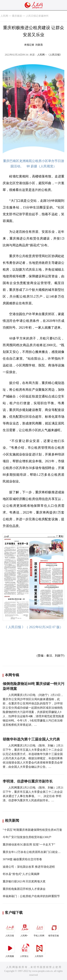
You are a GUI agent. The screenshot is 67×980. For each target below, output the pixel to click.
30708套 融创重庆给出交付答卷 (22, 859)
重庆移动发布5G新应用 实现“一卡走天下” (29, 845)
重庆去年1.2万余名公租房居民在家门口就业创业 (33, 852)
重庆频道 (17, 16)
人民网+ (25, 929)
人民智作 (39, 950)
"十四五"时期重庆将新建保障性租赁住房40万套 (32, 830)
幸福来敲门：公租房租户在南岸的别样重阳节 (31, 896)
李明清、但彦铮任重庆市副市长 (28, 781)
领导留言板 (54, 929)
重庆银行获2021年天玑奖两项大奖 (24, 881)
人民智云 (25, 950)
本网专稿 (12, 675)
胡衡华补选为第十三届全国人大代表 (31, 739)
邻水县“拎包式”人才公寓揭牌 (21, 874)
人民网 (4, 16)
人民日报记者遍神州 (37, 16)
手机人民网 (39, 929)
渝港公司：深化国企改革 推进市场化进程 (29, 867)
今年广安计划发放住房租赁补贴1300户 (27, 837)
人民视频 (10, 950)
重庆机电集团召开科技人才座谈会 (24, 889)
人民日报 (10, 929)
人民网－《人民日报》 (50, 55)
